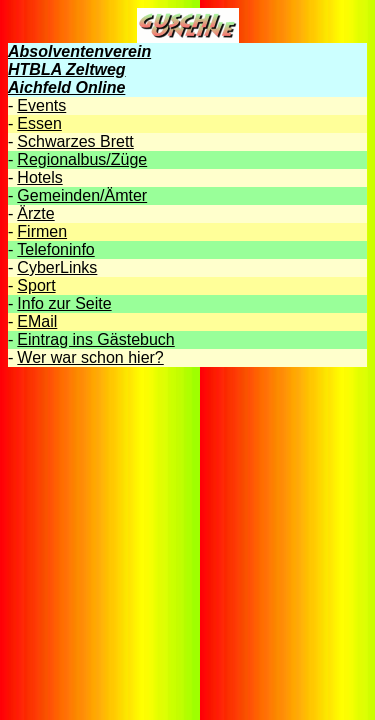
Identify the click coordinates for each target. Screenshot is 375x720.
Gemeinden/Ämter (82, 195)
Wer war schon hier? (90, 357)
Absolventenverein (79, 51)
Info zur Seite (64, 303)
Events (41, 105)
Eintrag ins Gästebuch (95, 339)
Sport (36, 285)
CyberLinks (57, 267)
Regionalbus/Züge (82, 159)
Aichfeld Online (66, 87)
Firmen (42, 231)
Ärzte (35, 213)
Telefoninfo (55, 249)
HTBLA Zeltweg (67, 69)
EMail (37, 321)
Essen (39, 123)
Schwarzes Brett (75, 141)
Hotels (39, 177)
